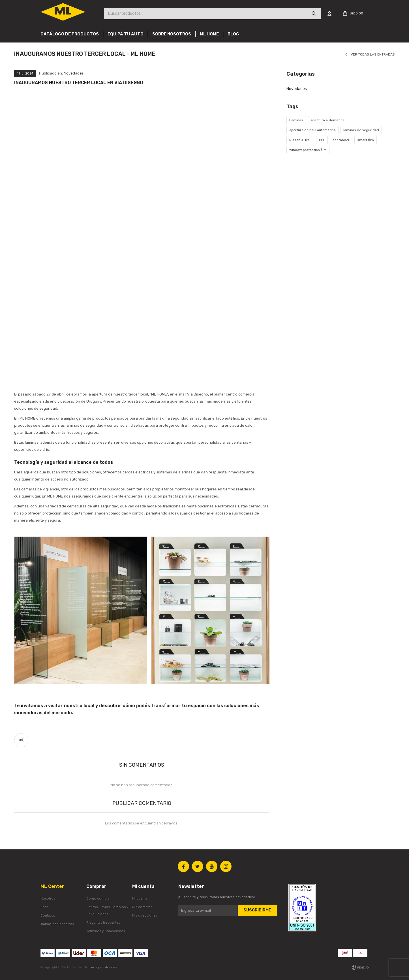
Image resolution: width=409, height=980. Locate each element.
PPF (322, 140)
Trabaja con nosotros (57, 924)
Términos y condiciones (101, 967)
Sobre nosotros (172, 34)
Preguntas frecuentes (103, 922)
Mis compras (142, 907)
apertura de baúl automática (312, 130)
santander (341, 140)
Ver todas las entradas (373, 54)
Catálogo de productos (70, 34)
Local (45, 907)
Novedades (74, 73)
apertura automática (328, 120)
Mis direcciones (145, 915)
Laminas (296, 120)
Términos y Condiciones (106, 931)
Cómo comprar (98, 898)
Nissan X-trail (300, 140)
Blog (233, 34)
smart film (366, 140)
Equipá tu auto (126, 34)
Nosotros (48, 898)
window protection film (308, 150)
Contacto (48, 915)
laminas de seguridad (361, 130)
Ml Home (209, 34)
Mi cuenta (140, 898)
